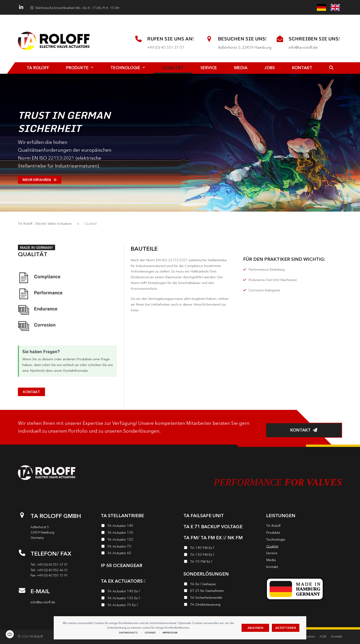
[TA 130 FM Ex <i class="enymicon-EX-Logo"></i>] (221, 555)
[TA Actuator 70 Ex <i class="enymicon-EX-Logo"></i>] (139, 606)
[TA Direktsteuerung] (221, 605)
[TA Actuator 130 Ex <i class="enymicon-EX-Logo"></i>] (139, 599)
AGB (323, 637)
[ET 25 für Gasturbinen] (221, 591)
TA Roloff (36, 637)
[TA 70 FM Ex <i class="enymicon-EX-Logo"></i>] (221, 562)
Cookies (150, 633)
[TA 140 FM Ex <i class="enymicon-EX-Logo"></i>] (221, 548)
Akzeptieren (286, 628)
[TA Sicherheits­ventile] (221, 598)
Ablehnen (255, 628)
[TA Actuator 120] (139, 540)
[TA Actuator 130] (139, 533)
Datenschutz (128, 633)
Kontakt (337, 637)
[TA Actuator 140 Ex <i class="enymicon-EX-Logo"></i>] (139, 592)
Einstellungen (10, 634)
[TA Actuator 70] (139, 547)
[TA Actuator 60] (139, 554)
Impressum (170, 633)
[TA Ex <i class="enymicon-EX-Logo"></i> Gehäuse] (221, 585)
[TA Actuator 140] (139, 526)
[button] (331, 68)
